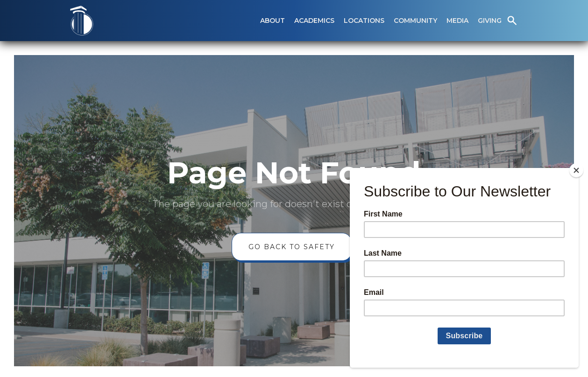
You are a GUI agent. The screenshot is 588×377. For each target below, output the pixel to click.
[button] (273, 21)
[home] (82, 21)
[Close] (576, 170)
